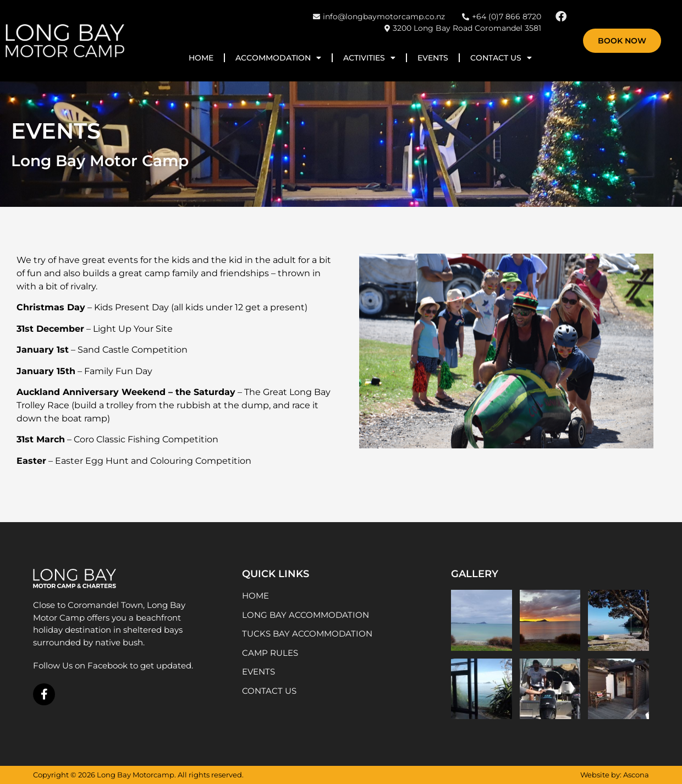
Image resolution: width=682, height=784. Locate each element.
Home (201, 58)
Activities (369, 58)
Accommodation (278, 58)
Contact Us (501, 58)
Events (433, 58)
